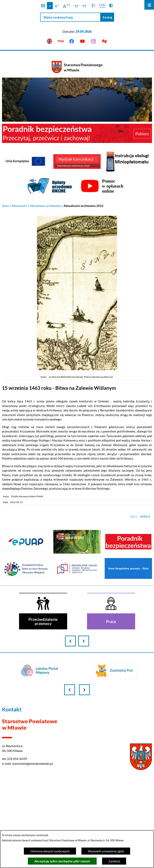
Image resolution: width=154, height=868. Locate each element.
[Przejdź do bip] (60, 41)
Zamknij (114, 861)
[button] (43, 6)
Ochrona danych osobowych (50, 851)
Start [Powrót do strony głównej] (5, 206)
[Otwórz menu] (149, 5)
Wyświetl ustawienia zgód (106, 851)
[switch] (76, 6)
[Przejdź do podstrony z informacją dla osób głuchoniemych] (105, 41)
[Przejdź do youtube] (83, 41)
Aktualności (19, 206)
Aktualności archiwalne (45, 206)
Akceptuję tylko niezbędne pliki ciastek (62, 861)
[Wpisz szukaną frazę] (70, 17)
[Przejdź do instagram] (94, 41)
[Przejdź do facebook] (71, 41)
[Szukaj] (107, 17)
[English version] (50, 41)
